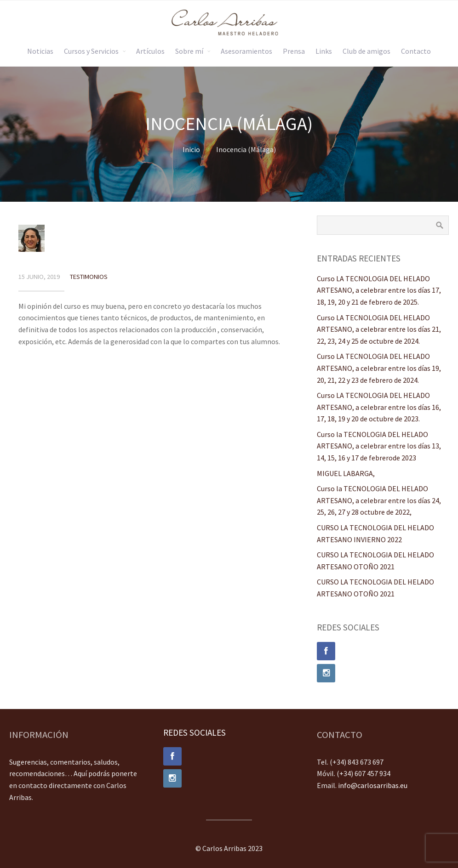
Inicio (191, 149)
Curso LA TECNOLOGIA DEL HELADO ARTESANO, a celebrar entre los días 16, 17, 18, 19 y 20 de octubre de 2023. (379, 407)
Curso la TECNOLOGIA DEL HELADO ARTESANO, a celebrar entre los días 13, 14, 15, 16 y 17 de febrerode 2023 (379, 446)
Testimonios (89, 277)
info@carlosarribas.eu (373, 785)
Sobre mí (189, 51)
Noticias (40, 51)
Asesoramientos (246, 51)
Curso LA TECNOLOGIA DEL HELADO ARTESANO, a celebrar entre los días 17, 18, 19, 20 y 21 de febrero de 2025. (379, 290)
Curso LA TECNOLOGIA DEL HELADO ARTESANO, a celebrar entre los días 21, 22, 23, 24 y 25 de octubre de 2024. (379, 329)
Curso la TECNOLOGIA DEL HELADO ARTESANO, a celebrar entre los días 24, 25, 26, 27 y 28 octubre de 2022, (379, 500)
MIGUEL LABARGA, (346, 473)
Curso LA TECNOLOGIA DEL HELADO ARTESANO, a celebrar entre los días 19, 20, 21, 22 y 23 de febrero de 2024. (379, 368)
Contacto (416, 51)
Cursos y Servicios (91, 51)
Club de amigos (366, 51)
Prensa (294, 51)
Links (324, 51)
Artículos (150, 51)
